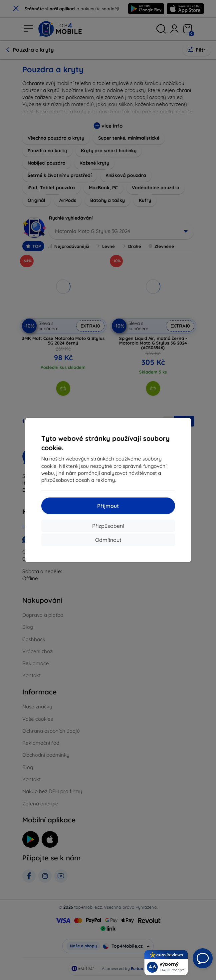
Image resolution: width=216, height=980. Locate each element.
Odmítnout (108, 540)
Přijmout (108, 506)
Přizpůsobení (108, 526)
